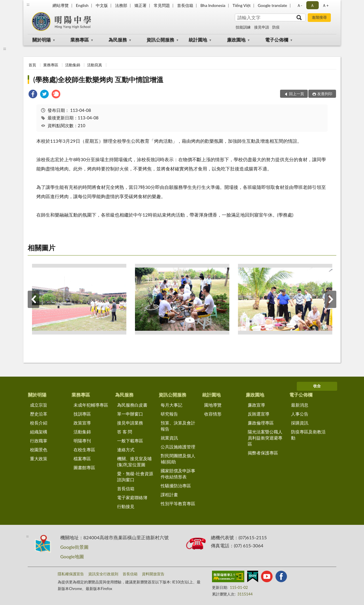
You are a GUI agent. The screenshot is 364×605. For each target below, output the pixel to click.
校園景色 (39, 450)
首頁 (32, 65)
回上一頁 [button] (297, 94)
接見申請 (262, 27)
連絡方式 (126, 450)
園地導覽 (213, 405)
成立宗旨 (39, 405)
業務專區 (80, 40)
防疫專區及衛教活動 (308, 435)
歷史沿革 (39, 414)
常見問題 (162, 5)
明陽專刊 (82, 441)
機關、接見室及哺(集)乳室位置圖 (134, 462)
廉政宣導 (256, 405)
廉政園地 (236, 40)
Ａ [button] (312, 5)
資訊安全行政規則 (103, 574)
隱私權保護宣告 (71, 574)
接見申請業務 (130, 423)
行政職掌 (39, 441)
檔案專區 (82, 459)
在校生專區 (84, 450)
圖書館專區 (84, 467)
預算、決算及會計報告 (178, 426)
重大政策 (39, 459)
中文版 (102, 5)
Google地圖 (72, 556)
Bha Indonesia (213, 5)
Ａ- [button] (300, 5)
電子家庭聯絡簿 (132, 497)
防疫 (276, 27)
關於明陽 (42, 40)
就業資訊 (169, 438)
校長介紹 (39, 423)
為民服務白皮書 (132, 405)
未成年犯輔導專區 (91, 405)
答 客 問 (125, 432)
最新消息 (300, 405)
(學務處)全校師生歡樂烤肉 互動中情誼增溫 (98, 79)
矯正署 (140, 5)
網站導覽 (61, 5)
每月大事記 (171, 405)
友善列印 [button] (325, 94)
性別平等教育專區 (178, 503)
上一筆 (33, 299)
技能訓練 (243, 27)
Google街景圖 (74, 547)
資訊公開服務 (160, 40)
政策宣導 (82, 423)
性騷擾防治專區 (176, 486)
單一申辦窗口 (130, 414)
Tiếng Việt (242, 5)
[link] (33, 95)
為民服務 (118, 40)
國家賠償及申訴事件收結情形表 (178, 474)
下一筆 (331, 299)
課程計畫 (169, 495)
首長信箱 (185, 5)
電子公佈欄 (277, 40)
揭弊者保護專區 (263, 453)
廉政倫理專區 (261, 423)
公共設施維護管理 (178, 447)
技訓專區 (82, 414)
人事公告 (300, 414)
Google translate (272, 5)
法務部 (121, 5)
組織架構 (39, 432)
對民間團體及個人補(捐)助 (178, 459)
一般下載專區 (130, 441)
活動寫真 (95, 65)
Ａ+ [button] (325, 5)
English (82, 5)
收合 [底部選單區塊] (317, 386)
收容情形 (213, 414)
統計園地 (198, 40)
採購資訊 (300, 423)
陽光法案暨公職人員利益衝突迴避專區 (265, 438)
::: (28, 4)
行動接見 (126, 506)
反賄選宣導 (259, 414)
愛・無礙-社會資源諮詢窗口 (135, 477)
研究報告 (169, 414)
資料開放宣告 (153, 574)
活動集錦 (73, 65)
